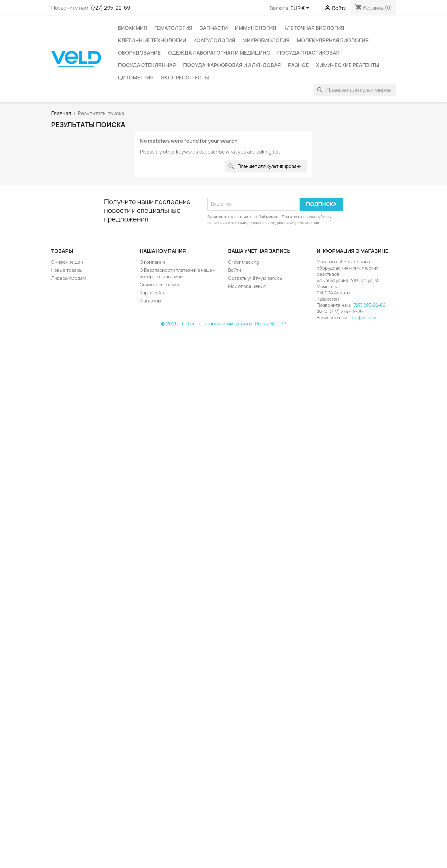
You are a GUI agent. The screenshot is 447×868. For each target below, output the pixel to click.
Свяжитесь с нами (159, 285)
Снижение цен (67, 262)
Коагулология (214, 40)
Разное (298, 65)
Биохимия (133, 28)
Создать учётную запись (255, 278)
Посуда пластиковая (308, 53)
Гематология (173, 28)
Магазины (150, 301)
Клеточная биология (314, 28)
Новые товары (67, 270)
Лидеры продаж (68, 278)
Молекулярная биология (333, 40)
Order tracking (244, 262)
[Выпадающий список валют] (301, 8)
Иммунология (256, 28)
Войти (235, 270)
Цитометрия (136, 78)
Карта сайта (153, 293)
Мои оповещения (247, 286)
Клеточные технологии (152, 40)
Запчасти (214, 28)
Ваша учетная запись (259, 251)
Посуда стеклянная (147, 65)
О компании (152, 262)
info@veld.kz (363, 318)
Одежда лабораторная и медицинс (219, 53)
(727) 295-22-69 (110, 8)
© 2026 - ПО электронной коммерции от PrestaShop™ (223, 324)
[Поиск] (355, 90)
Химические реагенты (348, 65)
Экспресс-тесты (185, 78)
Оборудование (139, 53)
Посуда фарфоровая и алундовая (232, 65)
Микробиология (266, 40)
